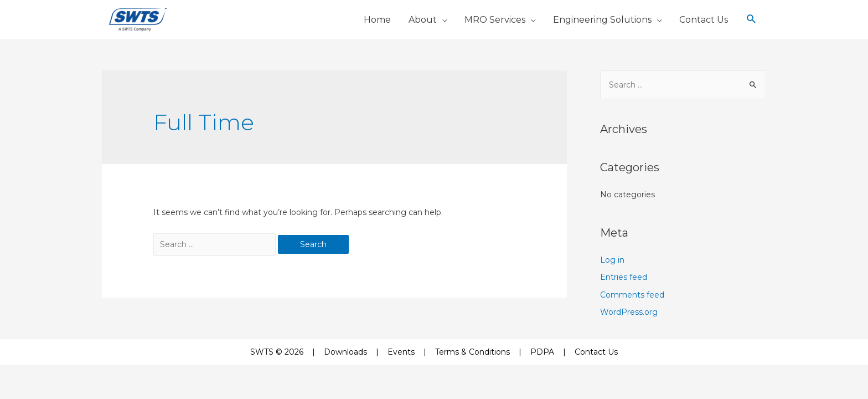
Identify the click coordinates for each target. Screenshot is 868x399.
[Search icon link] (751, 20)
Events (401, 352)
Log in (612, 260)
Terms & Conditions (472, 352)
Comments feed (632, 295)
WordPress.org (629, 312)
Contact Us (596, 352)
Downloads (345, 352)
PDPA (542, 352)
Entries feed (624, 277)
